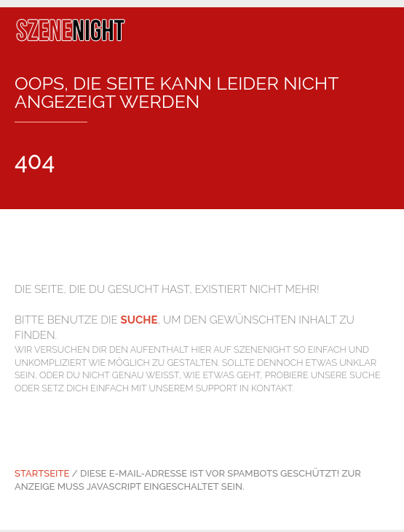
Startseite (42, 473)
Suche (139, 320)
